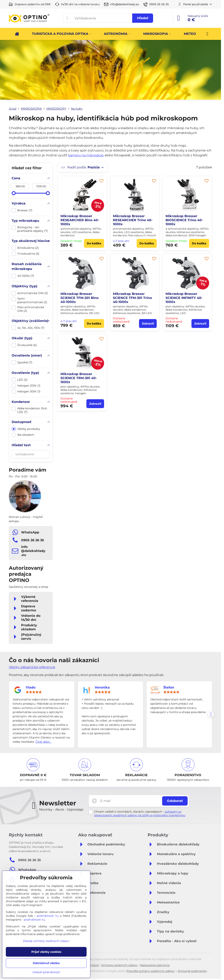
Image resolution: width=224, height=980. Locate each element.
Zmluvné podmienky (192, 971)
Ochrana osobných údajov (119, 965)
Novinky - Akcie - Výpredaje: (61, 809)
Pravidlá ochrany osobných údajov (151, 971)
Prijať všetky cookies (46, 952)
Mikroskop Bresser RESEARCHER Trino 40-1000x (133, 220)
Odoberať (175, 801)
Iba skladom (23, 435)
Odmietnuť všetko (46, 963)
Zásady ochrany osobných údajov (46, 941)
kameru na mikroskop (86, 155)
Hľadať (143, 18)
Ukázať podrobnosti (46, 972)
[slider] (14, 193)
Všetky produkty (26, 429)
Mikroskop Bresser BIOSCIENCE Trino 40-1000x (184, 220)
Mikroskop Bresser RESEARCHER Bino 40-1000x (80, 220)
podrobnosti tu (48, 916)
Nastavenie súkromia (155, 965)
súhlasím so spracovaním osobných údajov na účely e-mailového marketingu (140, 813)
